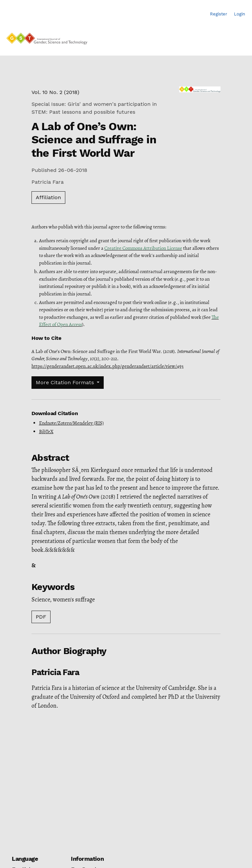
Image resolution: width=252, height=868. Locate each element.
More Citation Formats (66, 382)
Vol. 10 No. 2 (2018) (55, 92)
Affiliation (48, 197)
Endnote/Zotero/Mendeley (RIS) (71, 423)
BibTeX (46, 432)
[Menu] (239, 40)
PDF (41, 617)
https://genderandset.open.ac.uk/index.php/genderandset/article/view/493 (107, 366)
